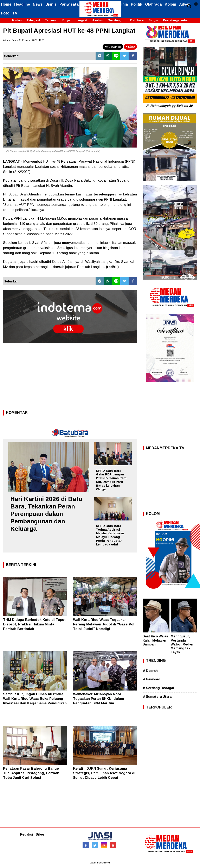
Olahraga (153, 4)
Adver (184, 4)
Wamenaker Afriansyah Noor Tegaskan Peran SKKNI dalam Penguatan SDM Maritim (98, 699)
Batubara (137, 20)
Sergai (153, 20)
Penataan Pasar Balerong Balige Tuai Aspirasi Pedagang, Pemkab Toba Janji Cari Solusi (31, 773)
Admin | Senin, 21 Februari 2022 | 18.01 (24, 40)
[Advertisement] (70, 378)
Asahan (98, 20)
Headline (22, 4)
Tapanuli (51, 20)
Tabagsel (33, 20)
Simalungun (117, 20)
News (38, 4)
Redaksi (26, 834)
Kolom (170, 4)
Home (6, 4)
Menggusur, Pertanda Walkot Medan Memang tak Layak (182, 644)
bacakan (113, 47)
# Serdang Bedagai (158, 688)
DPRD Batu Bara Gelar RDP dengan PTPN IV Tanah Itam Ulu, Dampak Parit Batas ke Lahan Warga (111, 480)
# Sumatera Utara (157, 697)
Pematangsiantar (176, 20)
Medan (17, 20)
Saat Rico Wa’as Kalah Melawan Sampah (155, 640)
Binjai (66, 20)
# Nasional (151, 679)
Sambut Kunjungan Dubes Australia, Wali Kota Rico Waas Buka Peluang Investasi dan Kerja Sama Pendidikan (35, 699)
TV (15, 13)
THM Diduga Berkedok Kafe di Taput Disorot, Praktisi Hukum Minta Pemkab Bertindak (34, 624)
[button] (196, 2)
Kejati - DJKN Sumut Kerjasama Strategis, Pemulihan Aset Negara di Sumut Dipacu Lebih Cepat (104, 773)
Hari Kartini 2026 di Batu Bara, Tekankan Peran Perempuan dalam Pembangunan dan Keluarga (46, 514)
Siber (40, 834)
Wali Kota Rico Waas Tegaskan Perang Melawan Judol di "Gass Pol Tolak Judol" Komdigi (104, 624)
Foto (5, 13)
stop (130, 47)
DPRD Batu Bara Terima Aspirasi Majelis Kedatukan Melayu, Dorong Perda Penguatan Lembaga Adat (110, 535)
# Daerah (150, 671)
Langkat (81, 20)
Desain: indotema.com (100, 863)
